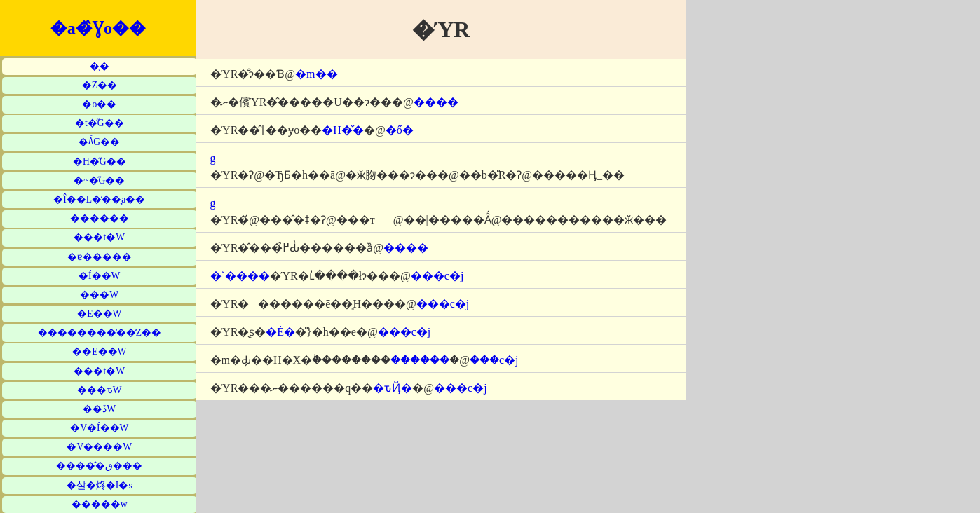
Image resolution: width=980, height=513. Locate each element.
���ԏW (100, 390)
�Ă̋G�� (99, 142)
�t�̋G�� (100, 123)
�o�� (99, 104)
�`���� (240, 276)
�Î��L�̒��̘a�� (99, 199)
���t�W (99, 237)
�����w (100, 504)
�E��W (99, 314)
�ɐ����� (100, 257)
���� (436, 102)
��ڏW (99, 409)
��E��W (99, 351)
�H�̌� (343, 130)
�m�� (316, 74)
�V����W (99, 447)
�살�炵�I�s (100, 485)
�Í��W (99, 276)
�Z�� (100, 85)
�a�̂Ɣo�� (98, 28)
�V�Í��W (99, 428)
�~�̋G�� (99, 180)
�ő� (400, 130)
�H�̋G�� (100, 162)
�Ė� (280, 332)
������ (100, 218)
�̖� (100, 66)
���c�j (437, 276)
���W (99, 295)
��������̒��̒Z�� (100, 333)
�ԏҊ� (393, 388)
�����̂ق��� (99, 466)
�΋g (213, 158)
